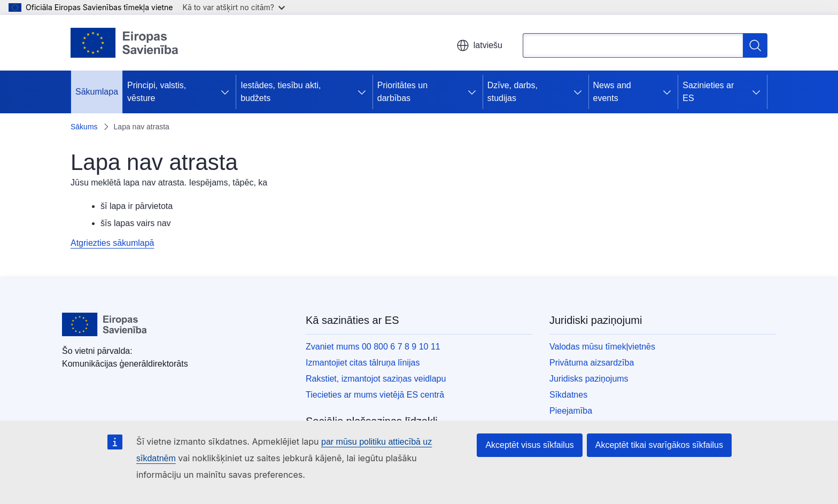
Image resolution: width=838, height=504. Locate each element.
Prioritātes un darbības (402, 92)
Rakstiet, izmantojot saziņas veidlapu (376, 379)
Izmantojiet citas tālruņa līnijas (363, 363)
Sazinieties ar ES (708, 92)
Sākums (84, 127)
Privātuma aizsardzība (592, 363)
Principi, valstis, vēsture (157, 92)
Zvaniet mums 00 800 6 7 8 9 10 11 (373, 347)
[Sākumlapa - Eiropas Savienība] (125, 43)
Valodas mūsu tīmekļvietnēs (602, 347)
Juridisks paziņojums (589, 379)
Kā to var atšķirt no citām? (234, 7)
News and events (612, 92)
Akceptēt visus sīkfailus (529, 445)
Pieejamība (571, 411)
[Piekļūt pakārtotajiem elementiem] (227, 92)
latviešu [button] (479, 45)
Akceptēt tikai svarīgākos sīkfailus (659, 445)
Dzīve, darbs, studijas (513, 92)
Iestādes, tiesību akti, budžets (281, 92)
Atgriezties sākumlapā (112, 243)
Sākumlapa (97, 92)
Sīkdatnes (568, 395)
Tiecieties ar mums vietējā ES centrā (375, 395)
